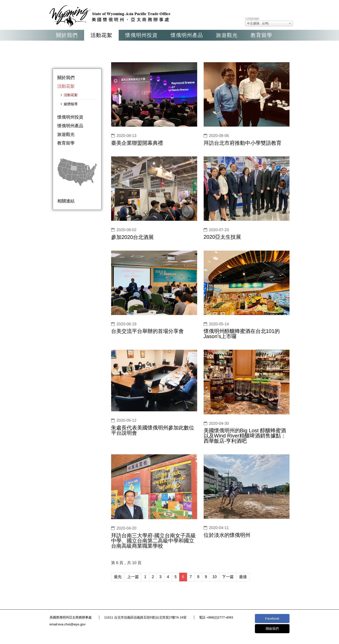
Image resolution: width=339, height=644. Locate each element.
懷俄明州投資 (141, 35)
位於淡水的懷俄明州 (227, 535)
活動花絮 (101, 35)
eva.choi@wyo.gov (72, 624)
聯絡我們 (272, 629)
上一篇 (133, 577)
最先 (118, 577)
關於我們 (67, 35)
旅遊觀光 (227, 35)
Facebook (272, 618)
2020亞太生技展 (222, 237)
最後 (243, 577)
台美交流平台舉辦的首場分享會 (147, 331)
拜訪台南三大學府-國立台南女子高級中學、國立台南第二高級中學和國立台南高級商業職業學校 (154, 541)
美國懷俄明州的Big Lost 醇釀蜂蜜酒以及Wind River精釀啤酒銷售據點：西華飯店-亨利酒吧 (245, 436)
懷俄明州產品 (187, 35)
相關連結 (66, 201)
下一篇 (228, 577)
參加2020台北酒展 (132, 237)
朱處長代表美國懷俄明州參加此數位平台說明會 (153, 430)
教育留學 (261, 35)
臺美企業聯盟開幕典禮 (137, 143)
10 (214, 577)
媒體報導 (70, 104)
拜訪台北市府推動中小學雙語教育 (243, 143)
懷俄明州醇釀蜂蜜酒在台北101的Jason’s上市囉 (242, 334)
